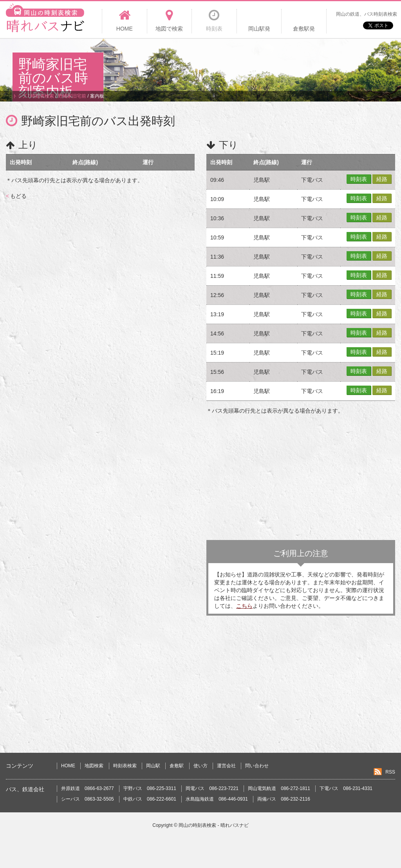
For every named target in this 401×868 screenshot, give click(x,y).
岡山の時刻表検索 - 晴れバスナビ (214, 825)
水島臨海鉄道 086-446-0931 (217, 799)
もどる (16, 196)
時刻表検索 (125, 766)
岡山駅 (153, 766)
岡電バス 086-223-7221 (212, 788)
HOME (68, 766)
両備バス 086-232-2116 (284, 799)
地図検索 (94, 766)
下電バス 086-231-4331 (346, 788)
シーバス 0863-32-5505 (88, 799)
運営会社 (226, 766)
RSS (390, 772)
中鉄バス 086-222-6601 (150, 799)
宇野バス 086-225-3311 (150, 788)
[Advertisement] (246, 64)
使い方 (200, 766)
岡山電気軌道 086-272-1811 (279, 788)
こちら (244, 606)
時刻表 (359, 179)
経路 (382, 179)
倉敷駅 (177, 766)
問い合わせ (257, 766)
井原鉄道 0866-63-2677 (88, 788)
